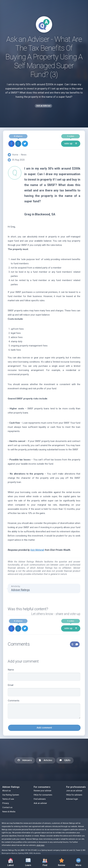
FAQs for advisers (74, 795)
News (24, 155)
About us (6, 791)
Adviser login (72, 799)
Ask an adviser (40, 803)
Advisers (25, 760)
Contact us (7, 807)
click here (40, 845)
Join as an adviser (74, 791)
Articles (46, 760)
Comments (44, 709)
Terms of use (8, 799)
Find (45, 861)
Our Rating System (11, 795)
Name (44, 675)
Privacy (6, 803)
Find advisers (40, 799)
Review (62, 861)
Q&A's (65, 760)
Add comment (44, 728)
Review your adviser (43, 791)
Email (44, 690)
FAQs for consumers (43, 795)
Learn (28, 861)
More (78, 861)
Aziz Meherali (37, 550)
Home (15, 155)
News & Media (9, 812)
